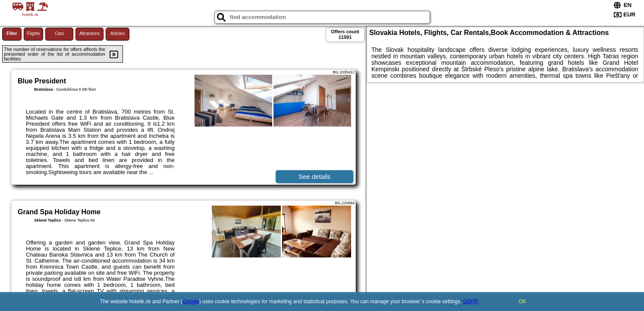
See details (314, 176)
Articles (118, 33)
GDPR (470, 301)
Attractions (90, 33)
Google (191, 301)
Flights (33, 33)
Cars (59, 33)
